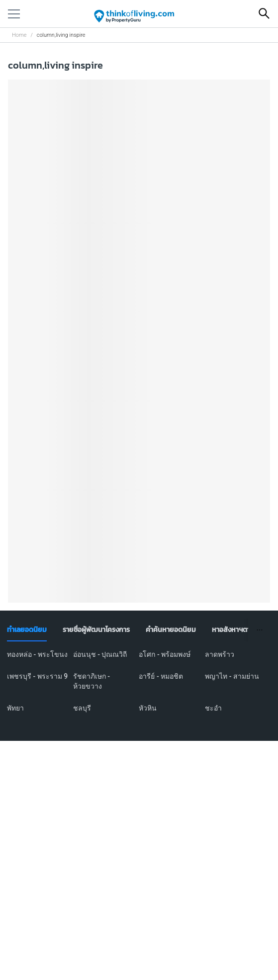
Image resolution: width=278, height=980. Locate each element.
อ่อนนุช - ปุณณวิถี (100, 654)
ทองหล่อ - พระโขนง (37, 654)
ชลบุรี (82, 708)
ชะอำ (213, 708)
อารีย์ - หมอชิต (161, 676)
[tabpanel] (139, 687)
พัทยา (15, 708)
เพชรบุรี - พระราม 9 (37, 676)
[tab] (27, 630)
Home (19, 35)
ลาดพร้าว (220, 654)
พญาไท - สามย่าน (232, 676)
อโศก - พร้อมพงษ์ (165, 654)
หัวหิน (148, 708)
